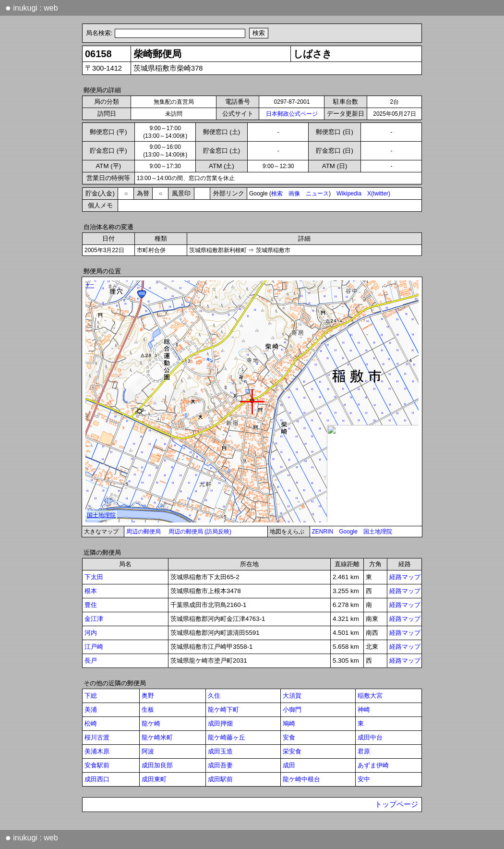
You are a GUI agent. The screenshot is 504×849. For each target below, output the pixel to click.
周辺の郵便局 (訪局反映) (200, 532)
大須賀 (292, 696)
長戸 (91, 661)
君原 (364, 751)
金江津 (94, 619)
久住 (214, 696)
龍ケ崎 (151, 723)
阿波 (148, 751)
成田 (289, 765)
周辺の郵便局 (144, 532)
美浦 (91, 710)
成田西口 (97, 779)
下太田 (94, 577)
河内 (91, 633)
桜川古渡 (97, 737)
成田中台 (370, 737)
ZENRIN (323, 532)
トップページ (396, 804)
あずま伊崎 (373, 765)
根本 (91, 591)
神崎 (364, 710)
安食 (289, 737)
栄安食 (292, 751)
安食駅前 (97, 765)
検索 (277, 194)
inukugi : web (32, 8)
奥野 (148, 696)
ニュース (317, 194)
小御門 (292, 710)
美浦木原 (97, 751)
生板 (148, 710)
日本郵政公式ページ (292, 114)
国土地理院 (378, 532)
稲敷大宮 (370, 696)
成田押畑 (220, 723)
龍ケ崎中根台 (301, 779)
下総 (91, 696)
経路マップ (405, 577)
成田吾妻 (220, 765)
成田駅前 (220, 779)
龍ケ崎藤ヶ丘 (227, 737)
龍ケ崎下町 (223, 710)
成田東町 (154, 779)
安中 (364, 779)
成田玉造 (220, 751)
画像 (294, 194)
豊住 (91, 605)
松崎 (91, 723)
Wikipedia (349, 194)
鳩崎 (289, 723)
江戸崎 (94, 647)
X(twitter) (379, 194)
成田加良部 (157, 765)
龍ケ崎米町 (157, 737)
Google (348, 532)
